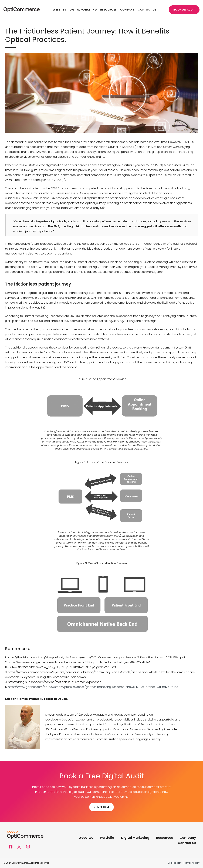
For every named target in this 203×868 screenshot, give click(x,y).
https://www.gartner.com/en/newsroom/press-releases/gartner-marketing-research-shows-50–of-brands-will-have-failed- (94, 687)
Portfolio (107, 838)
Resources (108, 10)
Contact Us (147, 10)
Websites (59, 10)
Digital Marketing (83, 10)
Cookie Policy (175, 863)
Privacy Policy (192, 863)
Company (127, 10)
